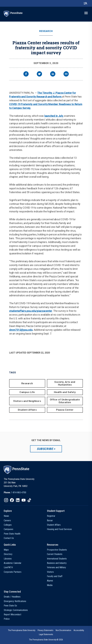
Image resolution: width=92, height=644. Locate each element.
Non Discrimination (63, 630)
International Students (57, 559)
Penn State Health (12, 534)
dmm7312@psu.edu (21, 330)
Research (46, 31)
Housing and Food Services (59, 529)
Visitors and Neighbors (27, 401)
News (6, 516)
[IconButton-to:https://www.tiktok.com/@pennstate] (29, 500)
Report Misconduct (12, 614)
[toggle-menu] (86, 13)
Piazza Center (65, 410)
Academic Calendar (13, 563)
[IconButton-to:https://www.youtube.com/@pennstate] (24, 500)
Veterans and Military (56, 567)
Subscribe (45, 449)
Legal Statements (46, 634)
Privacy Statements (46, 630)
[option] (15, 493)
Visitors (50, 572)
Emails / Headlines (12, 597)
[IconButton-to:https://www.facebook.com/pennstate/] (12, 500)
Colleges (8, 525)
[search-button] (85, 3)
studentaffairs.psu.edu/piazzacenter (31, 311)
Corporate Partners (13, 572)
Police (7, 619)
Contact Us (9, 538)
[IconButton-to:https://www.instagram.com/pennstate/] (6, 500)
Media (50, 585)
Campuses (9, 529)
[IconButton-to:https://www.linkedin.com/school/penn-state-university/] (18, 500)
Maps (6, 550)
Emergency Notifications (15, 601)
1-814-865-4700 (19, 492)
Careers (7, 520)
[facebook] (26, 74)
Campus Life (27, 392)
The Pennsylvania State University (22, 630)
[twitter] (39, 74)
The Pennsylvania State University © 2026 (46, 640)
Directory (8, 554)
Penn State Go (10, 606)
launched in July (54, 116)
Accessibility (79, 630)
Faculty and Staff (55, 576)
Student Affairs (27, 410)
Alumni (50, 581)
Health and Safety (65, 392)
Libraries (8, 559)
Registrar (51, 516)
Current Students (55, 554)
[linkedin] (53, 74)
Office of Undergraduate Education (65, 401)
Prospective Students (57, 550)
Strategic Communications (16, 610)
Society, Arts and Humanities (65, 383)
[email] (66, 74)
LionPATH (8, 567)
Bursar (50, 520)
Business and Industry (57, 563)
